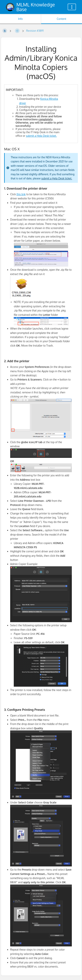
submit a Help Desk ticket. (41, 136)
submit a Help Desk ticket (56, 178)
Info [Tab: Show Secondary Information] (20, 19)
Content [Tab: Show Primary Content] (61, 19)
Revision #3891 (35, 31)
